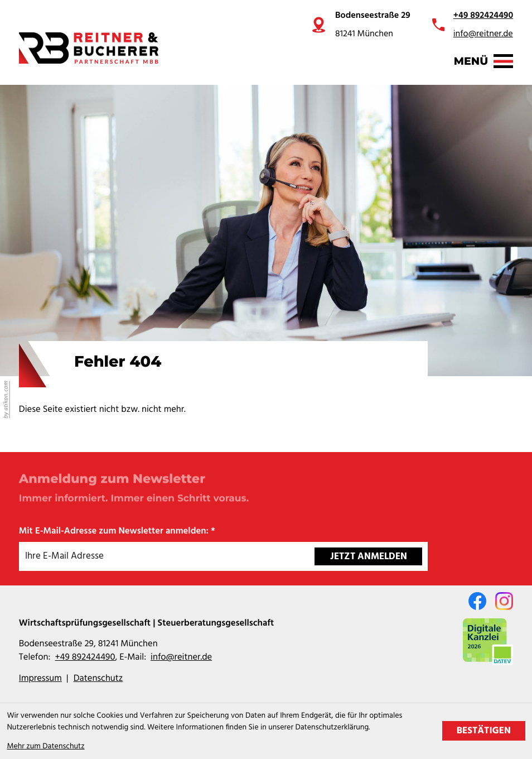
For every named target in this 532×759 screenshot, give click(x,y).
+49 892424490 (483, 16)
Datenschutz (98, 679)
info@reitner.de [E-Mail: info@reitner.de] (181, 658)
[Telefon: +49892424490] (85, 658)
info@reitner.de (483, 34)
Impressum (40, 679)
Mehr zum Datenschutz (45, 746)
